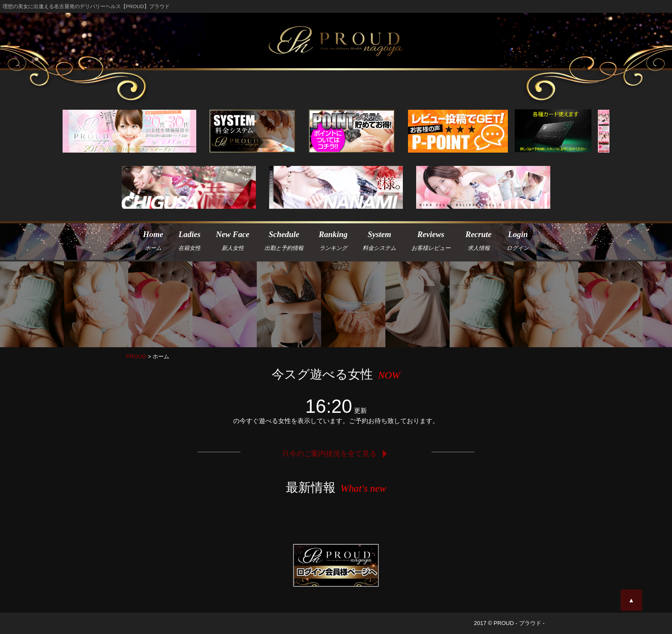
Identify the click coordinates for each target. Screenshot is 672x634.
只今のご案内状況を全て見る (336, 454)
